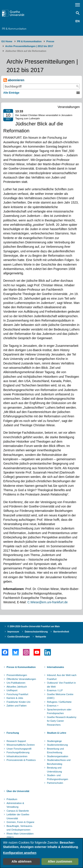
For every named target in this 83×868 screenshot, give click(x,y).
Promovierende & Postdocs (21, 760)
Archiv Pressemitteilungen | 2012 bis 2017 (29, 46)
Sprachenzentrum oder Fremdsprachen (59, 711)
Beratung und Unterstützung (54, 770)
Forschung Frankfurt (17, 694)
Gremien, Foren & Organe (20, 822)
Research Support (16, 741)
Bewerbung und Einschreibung (55, 751)
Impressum (13, 632)
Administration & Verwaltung (15, 805)
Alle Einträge (11, 93)
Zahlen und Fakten (17, 706)
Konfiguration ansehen (20, 853)
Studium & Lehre (57, 733)
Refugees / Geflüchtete (59, 702)
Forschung (13, 733)
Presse (50, 41)
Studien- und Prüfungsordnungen (58, 777)
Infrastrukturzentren (17, 756)
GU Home (7, 41)
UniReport (12, 690)
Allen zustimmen (60, 861)
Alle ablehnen (22, 861)
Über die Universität (18, 791)
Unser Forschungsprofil (19, 749)
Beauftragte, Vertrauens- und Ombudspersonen (20, 828)
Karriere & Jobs (15, 698)
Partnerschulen (55, 783)
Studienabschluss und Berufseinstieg (59, 762)
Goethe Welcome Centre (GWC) (60, 696)
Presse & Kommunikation (21, 667)
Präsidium (12, 799)
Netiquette (41, 637)
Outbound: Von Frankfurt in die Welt (61, 685)
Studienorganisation (58, 756)
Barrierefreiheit (61, 632)
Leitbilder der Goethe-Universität (18, 816)
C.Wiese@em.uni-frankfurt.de (48, 602)
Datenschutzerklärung (36, 632)
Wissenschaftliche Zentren (21, 745)
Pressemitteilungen (17, 675)
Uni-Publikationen (16, 683)
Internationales (55, 667)
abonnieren (14, 80)
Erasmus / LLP (55, 690)
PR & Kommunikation (14, 29)
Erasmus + (53, 706)
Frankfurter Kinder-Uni (18, 702)
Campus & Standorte (18, 811)
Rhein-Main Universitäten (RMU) (20, 836)
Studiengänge (54, 741)
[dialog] (41, 853)
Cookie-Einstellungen (19, 637)
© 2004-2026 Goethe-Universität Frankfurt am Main (34, 626)
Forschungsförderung (18, 752)
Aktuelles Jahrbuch (17, 687)
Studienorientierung (57, 745)
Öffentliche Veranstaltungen (21, 679)
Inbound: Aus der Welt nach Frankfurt (62, 677)
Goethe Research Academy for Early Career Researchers (62, 721)
